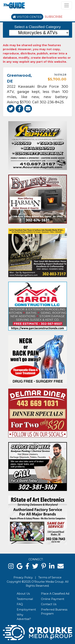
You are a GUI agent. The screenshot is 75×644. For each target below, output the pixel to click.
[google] (20, 566)
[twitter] (35, 566)
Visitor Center (27, 17)
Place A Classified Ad (55, 594)
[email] (61, 566)
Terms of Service (50, 577)
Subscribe (54, 17)
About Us (23, 594)
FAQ (20, 604)
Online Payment (53, 599)
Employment (26, 610)
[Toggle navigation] (67, 5)
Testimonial (25, 599)
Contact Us (49, 604)
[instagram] (11, 566)
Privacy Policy (23, 577)
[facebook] (27, 566)
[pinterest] (44, 566)
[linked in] (52, 566)
